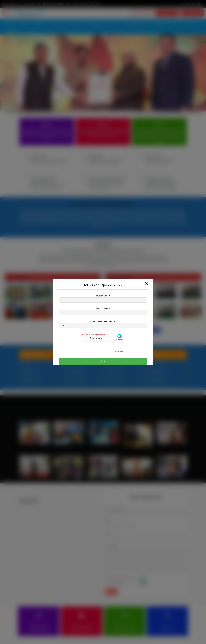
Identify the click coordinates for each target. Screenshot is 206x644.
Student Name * (103, 296)
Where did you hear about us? (103, 321)
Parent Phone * (103, 309)
